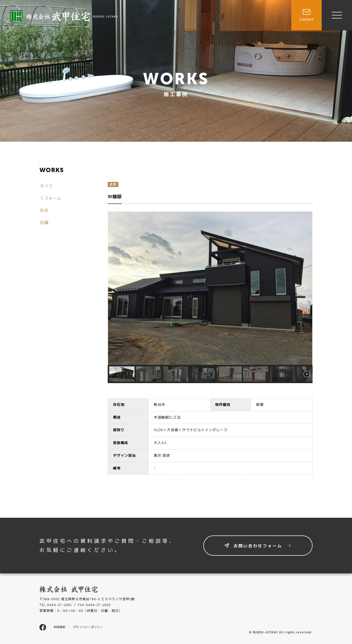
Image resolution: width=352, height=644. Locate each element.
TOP (185, 17)
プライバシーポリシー (88, 627)
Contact (306, 11)
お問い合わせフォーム (258, 546)
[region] (210, 297)
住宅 (44, 210)
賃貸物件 (228, 17)
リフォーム (51, 198)
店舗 (44, 223)
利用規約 (60, 627)
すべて (46, 186)
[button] (116, 288)
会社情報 (275, 17)
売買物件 (205, 17)
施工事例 (252, 17)
